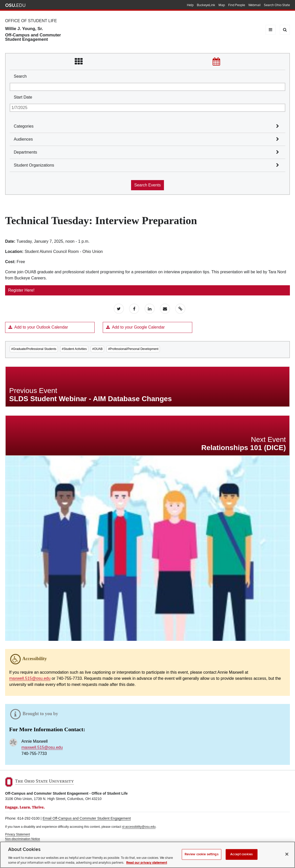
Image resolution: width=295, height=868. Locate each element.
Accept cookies (241, 860)
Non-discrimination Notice (23, 839)
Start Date (23, 97)
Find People (237, 5)
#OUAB (98, 349)
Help (190, 5)
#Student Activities (74, 349)
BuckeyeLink (206, 5)
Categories (24, 126)
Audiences (23, 139)
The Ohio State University (15, 5)
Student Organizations (34, 165)
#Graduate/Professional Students (34, 349)
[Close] (287, 860)
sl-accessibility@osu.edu (139, 827)
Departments (25, 152)
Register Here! (21, 290)
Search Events (147, 185)
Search (20, 76)
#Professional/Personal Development (133, 349)
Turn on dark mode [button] (18, 844)
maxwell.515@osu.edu (30, 678)
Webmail (254, 5)
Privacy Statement (17, 834)
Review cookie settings (202, 860)
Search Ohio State (277, 5)
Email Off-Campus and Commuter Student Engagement (87, 818)
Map (222, 5)
